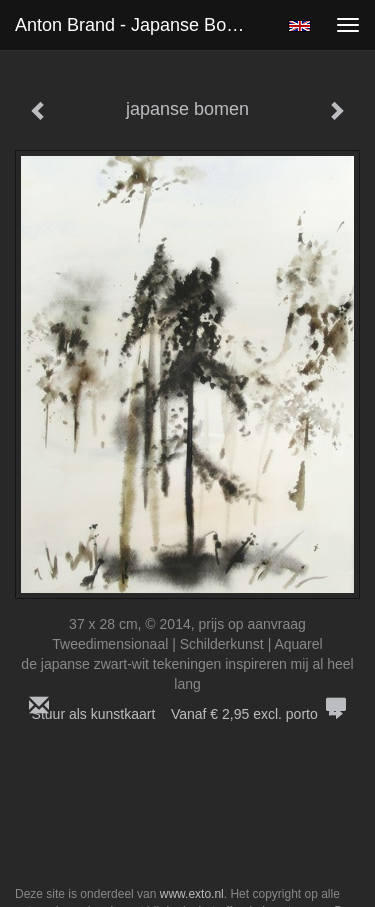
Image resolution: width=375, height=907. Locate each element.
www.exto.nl (192, 894)
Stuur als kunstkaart (188, 714)
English (299, 26)
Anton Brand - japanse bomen (138, 25)
